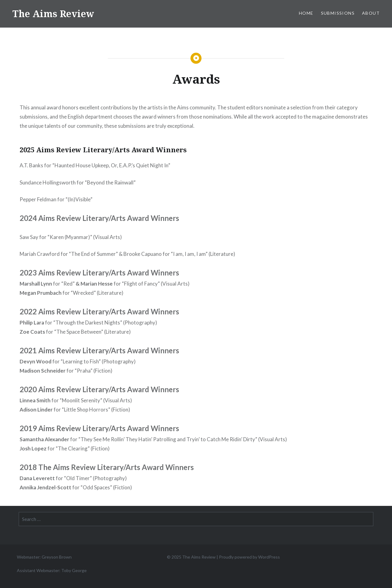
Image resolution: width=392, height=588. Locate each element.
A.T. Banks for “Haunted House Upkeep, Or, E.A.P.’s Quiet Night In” (95, 165)
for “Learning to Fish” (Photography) (78, 361)
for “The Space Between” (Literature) (75, 332)
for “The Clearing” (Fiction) (65, 448)
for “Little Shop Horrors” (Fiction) (75, 410)
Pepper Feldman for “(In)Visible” (56, 199)
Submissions (338, 13)
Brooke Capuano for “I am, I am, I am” (166, 254)
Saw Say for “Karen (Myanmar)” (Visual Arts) (71, 237)
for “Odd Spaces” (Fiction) (76, 487)
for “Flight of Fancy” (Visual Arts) (135, 284)
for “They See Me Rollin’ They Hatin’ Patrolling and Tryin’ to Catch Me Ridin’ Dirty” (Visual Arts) (153, 439)
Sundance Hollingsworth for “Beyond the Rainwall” (78, 182)
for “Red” (47, 284)
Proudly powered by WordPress (249, 557)
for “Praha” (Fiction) (66, 371)
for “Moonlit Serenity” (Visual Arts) (76, 400)
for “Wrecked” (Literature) (72, 293)
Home (306, 13)
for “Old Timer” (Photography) (73, 478)
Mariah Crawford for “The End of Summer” (69, 254)
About (371, 13)
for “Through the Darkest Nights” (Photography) (88, 322)
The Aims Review (53, 14)
